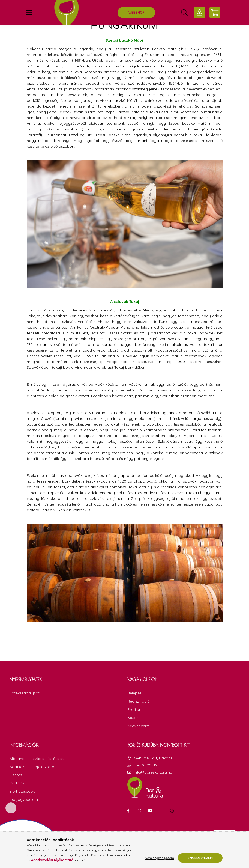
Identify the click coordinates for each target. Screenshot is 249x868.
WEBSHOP (136, 12)
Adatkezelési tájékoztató (32, 781)
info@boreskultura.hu (153, 786)
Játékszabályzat (25, 707)
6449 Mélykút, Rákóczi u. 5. (158, 772)
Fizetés (16, 789)
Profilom (135, 723)
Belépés (134, 707)
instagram (139, 824)
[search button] (184, 13)
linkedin (161, 824)
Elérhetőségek (22, 805)
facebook (128, 824)
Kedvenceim (138, 740)
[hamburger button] (29, 13)
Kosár (133, 731)
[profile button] (200, 13)
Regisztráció (139, 715)
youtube (150, 824)
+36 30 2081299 (148, 779)
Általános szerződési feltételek (37, 772)
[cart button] (215, 13)
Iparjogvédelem (24, 813)
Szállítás (17, 797)
